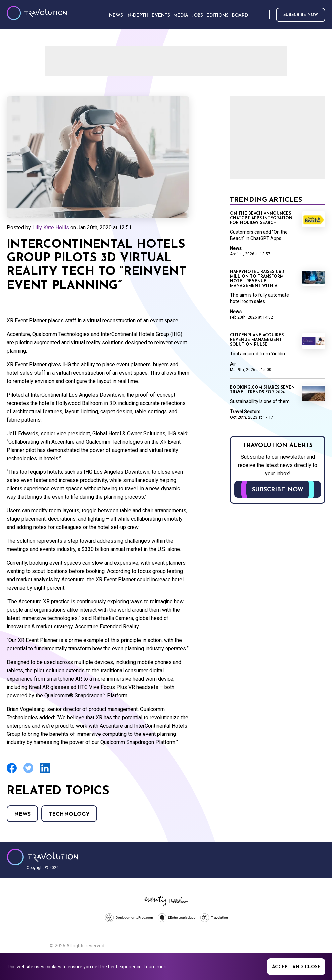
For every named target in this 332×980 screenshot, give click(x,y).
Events (161, 15)
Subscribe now (301, 15)
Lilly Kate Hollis (51, 227)
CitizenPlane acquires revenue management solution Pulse (257, 340)
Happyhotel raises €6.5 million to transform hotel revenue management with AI (257, 279)
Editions (218, 15)
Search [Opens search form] (263, 14)
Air (233, 364)
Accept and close (296, 967)
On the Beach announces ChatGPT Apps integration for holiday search (261, 218)
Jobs (197, 15)
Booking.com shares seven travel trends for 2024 (262, 390)
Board (240, 15)
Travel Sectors (245, 412)
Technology (69, 814)
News (22, 814)
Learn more (156, 967)
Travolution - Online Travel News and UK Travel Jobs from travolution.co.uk (42, 857)
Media (181, 15)
